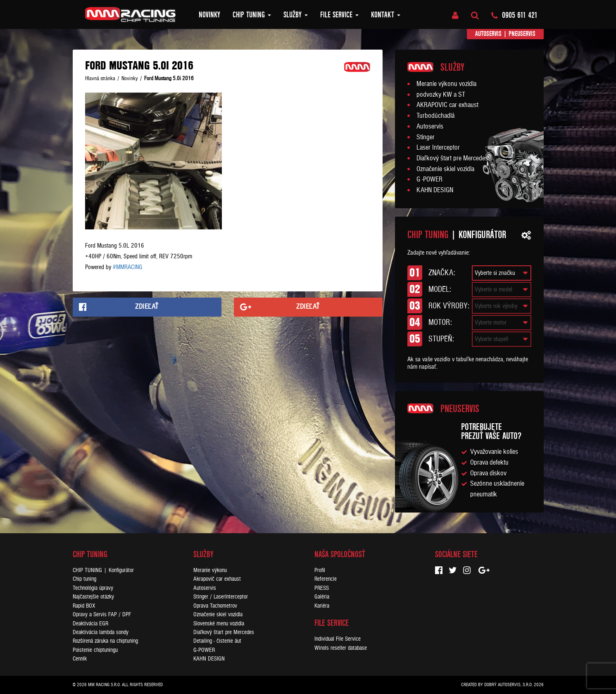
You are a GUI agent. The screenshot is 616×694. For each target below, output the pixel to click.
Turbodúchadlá (435, 116)
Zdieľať (147, 307)
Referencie (326, 579)
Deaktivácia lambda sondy (101, 632)
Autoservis (488, 34)
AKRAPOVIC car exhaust (447, 105)
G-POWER (204, 650)
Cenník (80, 659)
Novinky (209, 15)
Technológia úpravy (93, 588)
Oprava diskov (488, 473)
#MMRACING (127, 267)
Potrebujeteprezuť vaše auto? (491, 431)
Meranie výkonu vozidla (446, 84)
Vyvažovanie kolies (494, 452)
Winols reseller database (341, 648)
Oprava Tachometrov (215, 606)
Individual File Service (338, 639)
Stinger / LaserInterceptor (221, 597)
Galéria (322, 597)
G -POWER (429, 179)
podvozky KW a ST (441, 95)
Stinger (426, 137)
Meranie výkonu (210, 570)
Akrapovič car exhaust (217, 579)
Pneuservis (522, 34)
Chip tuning (252, 15)
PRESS (322, 588)
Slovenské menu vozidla (219, 624)
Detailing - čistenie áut (217, 641)
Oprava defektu (489, 463)
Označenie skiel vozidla (445, 169)
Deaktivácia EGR (90, 624)
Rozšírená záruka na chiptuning (105, 641)
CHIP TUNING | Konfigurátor (103, 570)
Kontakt (386, 15)
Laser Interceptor (438, 148)
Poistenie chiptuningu (95, 650)
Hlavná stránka (100, 79)
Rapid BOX (84, 606)
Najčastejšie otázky (93, 597)
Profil (320, 570)
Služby (296, 15)
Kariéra (322, 606)
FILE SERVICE (339, 15)
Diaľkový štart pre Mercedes (452, 158)
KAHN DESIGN (435, 190)
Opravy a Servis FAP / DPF (102, 614)
